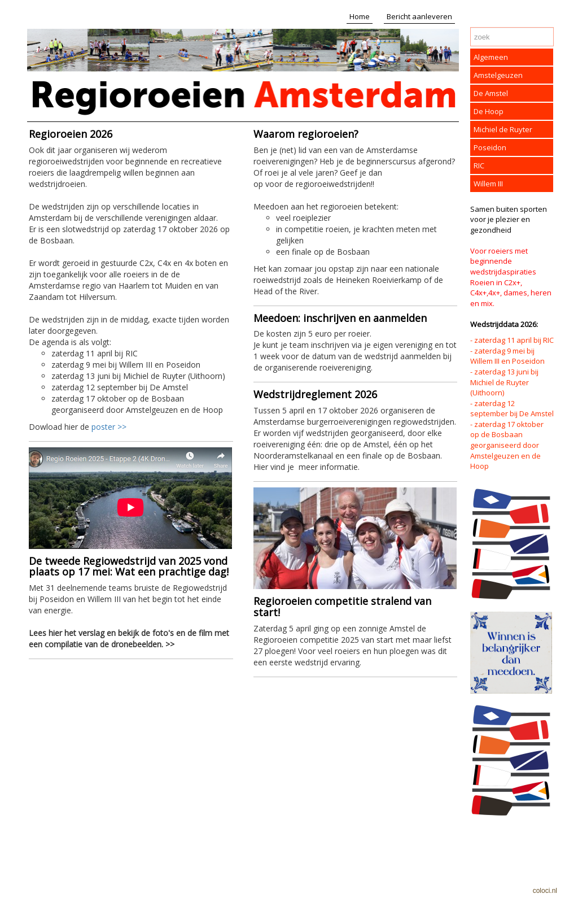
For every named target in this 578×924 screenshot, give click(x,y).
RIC (479, 165)
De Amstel (491, 93)
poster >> (109, 427)
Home (360, 16)
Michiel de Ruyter (503, 129)
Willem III (488, 184)
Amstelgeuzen (498, 75)
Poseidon (490, 147)
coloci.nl (545, 891)
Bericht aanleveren (419, 16)
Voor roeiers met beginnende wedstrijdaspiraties (503, 261)
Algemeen (491, 57)
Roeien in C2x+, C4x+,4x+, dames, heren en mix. (511, 293)
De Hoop (489, 111)
